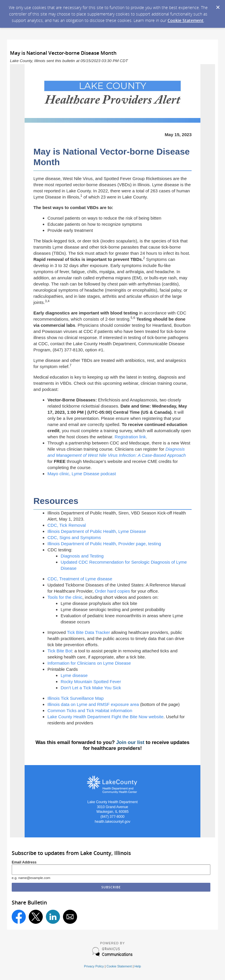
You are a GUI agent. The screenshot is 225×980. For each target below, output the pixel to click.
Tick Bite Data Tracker (88, 632)
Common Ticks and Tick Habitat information (90, 710)
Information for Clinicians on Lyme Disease (89, 663)
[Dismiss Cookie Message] (218, 6)
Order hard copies (112, 591)
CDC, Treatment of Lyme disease (80, 579)
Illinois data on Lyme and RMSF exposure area (93, 704)
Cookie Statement (186, 20)
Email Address (24, 862)
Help (138, 966)
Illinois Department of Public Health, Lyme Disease (97, 531)
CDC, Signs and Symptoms (74, 537)
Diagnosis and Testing (82, 556)
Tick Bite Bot (60, 651)
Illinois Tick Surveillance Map (76, 698)
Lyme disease (75, 675)
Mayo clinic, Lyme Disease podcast (82, 474)
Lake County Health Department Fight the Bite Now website (105, 717)
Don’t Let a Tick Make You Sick (91, 688)
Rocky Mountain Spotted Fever (91, 681)
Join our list (130, 742)
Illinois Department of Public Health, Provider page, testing (104, 544)
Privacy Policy (94, 966)
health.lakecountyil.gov (112, 822)
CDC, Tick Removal (67, 525)
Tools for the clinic (65, 597)
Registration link (130, 437)
